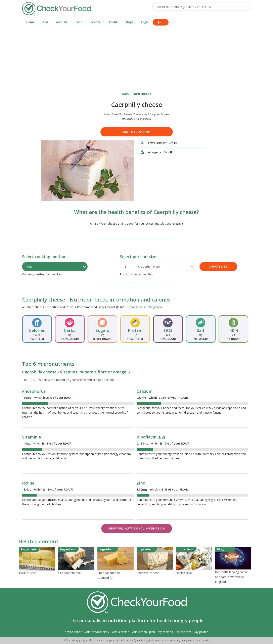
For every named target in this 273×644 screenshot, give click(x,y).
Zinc (141, 483)
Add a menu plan (144, 632)
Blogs (129, 22)
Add (45, 22)
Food (79, 22)
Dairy (126, 94)
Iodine (28, 483)
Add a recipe (121, 632)
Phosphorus (34, 391)
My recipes (165, 632)
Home (30, 22)
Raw (29, 266)
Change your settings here (146, 307)
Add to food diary (136, 132)
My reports (184, 632)
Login (145, 22)
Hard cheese (142, 94)
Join (161, 22)
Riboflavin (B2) (151, 437)
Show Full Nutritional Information (136, 528)
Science (96, 22)
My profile (201, 632)
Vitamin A (32, 437)
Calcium (145, 391)
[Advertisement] (137, 57)
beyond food (74, 632)
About (113, 22)
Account (62, 22)
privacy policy (78, 640)
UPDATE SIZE (218, 266)
